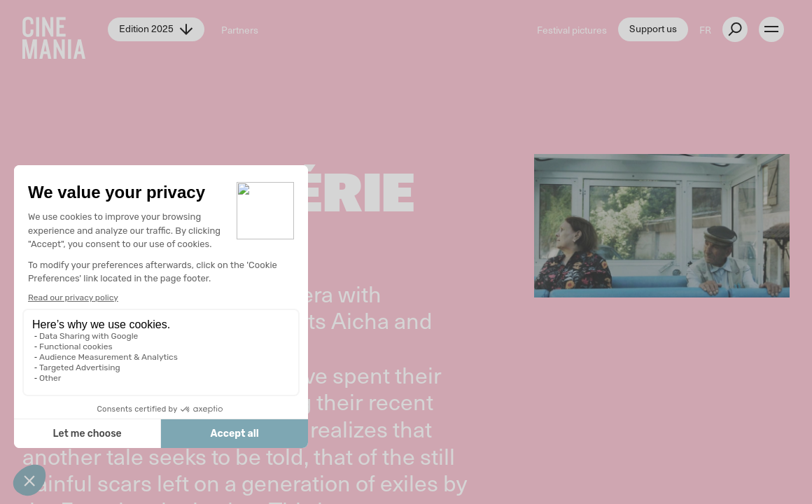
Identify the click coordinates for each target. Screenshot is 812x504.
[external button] (735, 29)
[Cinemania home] (65, 29)
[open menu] (771, 29)
